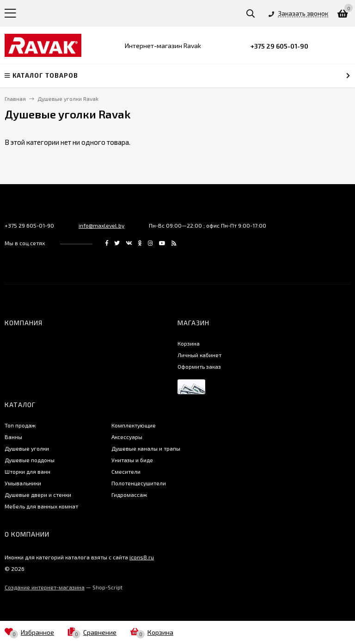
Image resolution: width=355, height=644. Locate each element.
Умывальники (23, 483)
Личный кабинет (199, 355)
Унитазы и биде (132, 460)
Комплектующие (134, 425)
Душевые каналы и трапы (146, 448)
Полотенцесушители (139, 483)
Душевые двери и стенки (38, 495)
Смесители (126, 471)
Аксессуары (127, 437)
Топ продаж (20, 425)
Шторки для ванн (28, 471)
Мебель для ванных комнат (41, 506)
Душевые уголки (27, 448)
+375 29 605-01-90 (279, 46)
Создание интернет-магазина (45, 587)
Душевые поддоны (30, 460)
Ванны (13, 437)
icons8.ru (142, 557)
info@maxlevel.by (101, 225)
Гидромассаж (129, 495)
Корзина (189, 343)
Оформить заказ (199, 366)
